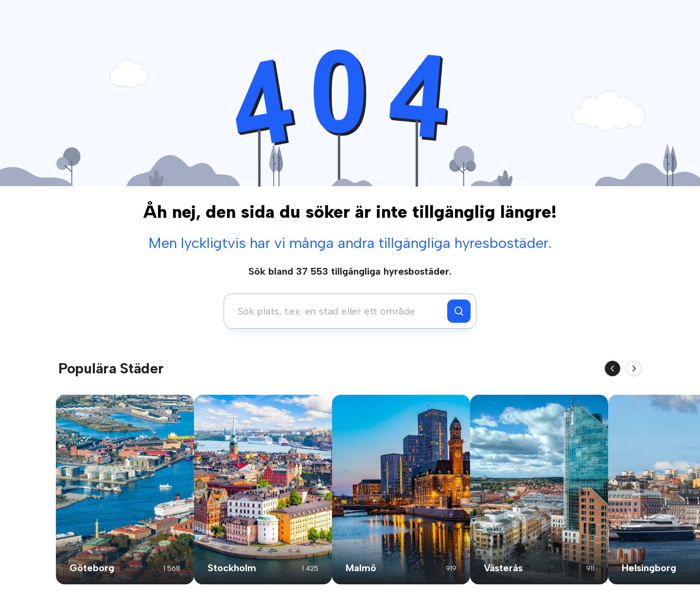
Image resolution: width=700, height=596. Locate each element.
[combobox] (338, 311)
